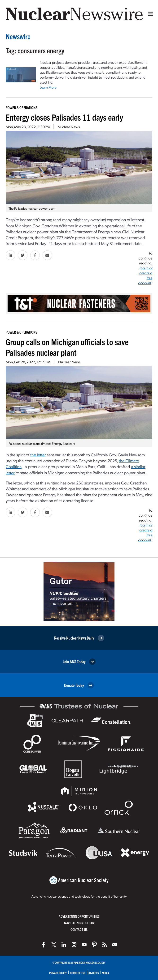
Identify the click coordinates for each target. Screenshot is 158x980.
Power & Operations (22, 107)
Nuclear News (69, 127)
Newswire (18, 36)
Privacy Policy (58, 973)
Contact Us (79, 929)
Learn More (48, 87)
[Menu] (149, 14)
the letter (38, 455)
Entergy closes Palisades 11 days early (64, 117)
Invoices (94, 973)
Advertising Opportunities (79, 916)
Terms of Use (78, 973)
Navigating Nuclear (79, 923)
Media (105, 973)
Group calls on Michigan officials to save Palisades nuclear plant (67, 347)
